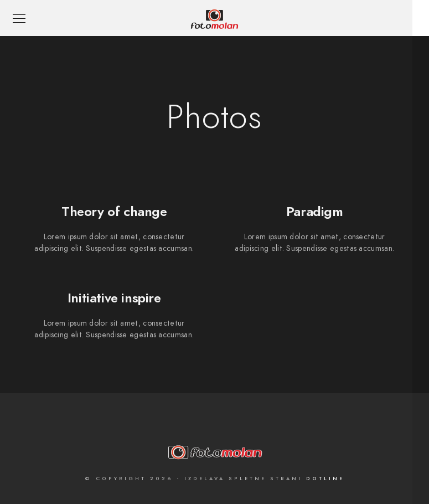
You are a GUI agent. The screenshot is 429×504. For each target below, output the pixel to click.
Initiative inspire (114, 298)
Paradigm (315, 211)
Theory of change (114, 211)
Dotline (325, 479)
